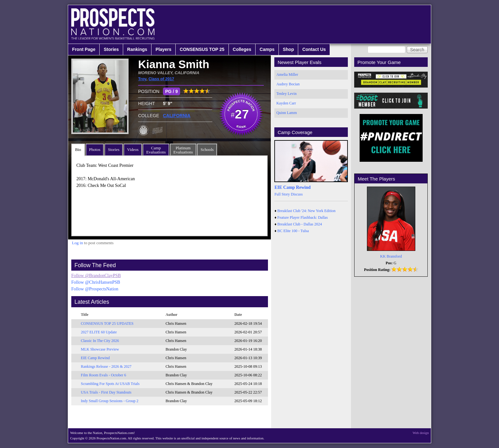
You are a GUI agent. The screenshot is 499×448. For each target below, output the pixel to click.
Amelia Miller (287, 75)
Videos (133, 149)
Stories (111, 49)
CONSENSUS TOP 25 (202, 49)
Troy (142, 79)
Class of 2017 (162, 79)
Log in (77, 243)
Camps (267, 49)
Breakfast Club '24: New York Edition (307, 211)
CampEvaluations (156, 150)
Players (164, 49)
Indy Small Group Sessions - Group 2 (110, 401)
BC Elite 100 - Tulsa (293, 231)
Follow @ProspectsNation (95, 289)
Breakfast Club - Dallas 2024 (300, 224)
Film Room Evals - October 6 (103, 375)
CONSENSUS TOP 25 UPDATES (107, 324)
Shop (288, 49)
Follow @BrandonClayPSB (96, 276)
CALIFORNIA (177, 116)
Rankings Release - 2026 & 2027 (106, 366)
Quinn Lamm (286, 113)
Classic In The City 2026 (100, 341)
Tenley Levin (286, 94)
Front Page (84, 49)
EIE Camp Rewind (95, 358)
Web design (421, 433)
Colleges (242, 49)
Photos (95, 149)
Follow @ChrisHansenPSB (96, 282)
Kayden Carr (286, 103)
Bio (78, 149)
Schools (207, 149)
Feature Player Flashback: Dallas (303, 217)
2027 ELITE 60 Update (99, 332)
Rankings (137, 49)
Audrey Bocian (288, 84)
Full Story (282, 194)
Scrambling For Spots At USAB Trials (110, 384)
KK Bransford (391, 256)
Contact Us (314, 49)
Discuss (297, 194)
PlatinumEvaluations (183, 150)
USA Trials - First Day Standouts (106, 392)
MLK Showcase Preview (100, 349)
